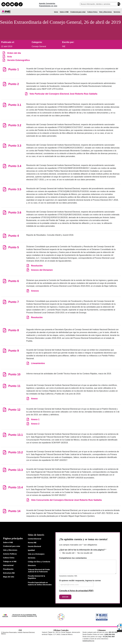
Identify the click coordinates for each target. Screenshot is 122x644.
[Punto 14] (4, 511)
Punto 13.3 (16, 470)
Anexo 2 (35, 424)
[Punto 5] (4, 247)
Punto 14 (14, 511)
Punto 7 (14, 302)
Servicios (117, 12)
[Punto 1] (4, 69)
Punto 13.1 (16, 435)
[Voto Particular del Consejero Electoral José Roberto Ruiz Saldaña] (26, 94)
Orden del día (14, 53)
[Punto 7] (4, 302)
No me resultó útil (85, 553)
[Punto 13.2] (4, 452)
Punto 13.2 (16, 452)
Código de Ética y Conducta (39, 562)
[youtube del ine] (12, 4)
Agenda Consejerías (47, 3)
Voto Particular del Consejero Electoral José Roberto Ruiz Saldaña (63, 94)
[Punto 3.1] (4, 105)
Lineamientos (38, 363)
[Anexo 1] (28, 419)
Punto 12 (14, 410)
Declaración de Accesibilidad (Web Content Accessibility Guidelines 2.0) (24, 616)
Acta (9, 57)
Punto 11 (14, 386)
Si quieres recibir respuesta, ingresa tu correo (80, 581)
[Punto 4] (4, 236)
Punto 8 (14, 330)
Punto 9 (14, 351)
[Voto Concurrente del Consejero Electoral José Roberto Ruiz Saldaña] (28, 500)
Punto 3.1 (15, 105)
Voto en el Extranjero (36, 554)
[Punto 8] (4, 330)
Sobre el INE (64, 12)
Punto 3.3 (15, 146)
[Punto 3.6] (4, 212)
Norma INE (32, 543)
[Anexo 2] (28, 424)
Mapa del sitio (9, 577)
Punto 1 (14, 69)
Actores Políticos (10, 554)
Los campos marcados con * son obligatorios (78, 545)
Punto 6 (14, 281)
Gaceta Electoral (34, 546)
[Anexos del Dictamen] (28, 270)
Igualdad (31, 550)
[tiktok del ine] (21, 4)
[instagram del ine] (16, 4)
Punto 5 (14, 247)
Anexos (35, 291)
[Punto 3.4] (4, 166)
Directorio (32, 565)
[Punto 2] (4, 84)
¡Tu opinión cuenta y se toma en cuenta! (83, 539)
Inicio (56, 12)
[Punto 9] (4, 351)
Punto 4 (14, 236)
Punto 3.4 (15, 166)
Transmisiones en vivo (48, 6)
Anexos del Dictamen (42, 270)
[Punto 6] (4, 281)
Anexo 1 (35, 419)
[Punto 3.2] (4, 125)
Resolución (37, 266)
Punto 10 (14, 374)
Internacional (8, 565)
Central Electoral (34, 539)
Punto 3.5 (15, 189)
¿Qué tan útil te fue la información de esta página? (83, 550)
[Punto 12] (4, 410)
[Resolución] (28, 266)
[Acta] (4, 57)
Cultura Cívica (92, 12)
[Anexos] (28, 291)
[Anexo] (28, 399)
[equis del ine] (8, 4)
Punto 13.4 (16, 487)
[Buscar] (119, 4)
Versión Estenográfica (18, 60)
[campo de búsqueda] (99, 4)
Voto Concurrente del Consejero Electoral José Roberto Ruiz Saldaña (66, 500)
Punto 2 (14, 84)
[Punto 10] (4, 374)
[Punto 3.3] (4, 146)
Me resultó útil (68, 553)
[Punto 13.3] (4, 470)
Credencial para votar (78, 12)
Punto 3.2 (15, 125)
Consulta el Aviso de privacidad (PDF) (76, 591)
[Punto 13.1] (4, 435)
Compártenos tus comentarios (73, 558)
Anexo (34, 399)
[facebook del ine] (3, 4)
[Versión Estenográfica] (4, 60)
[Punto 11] (4, 386)
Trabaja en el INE (10, 562)
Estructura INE (9, 573)
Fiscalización (8, 569)
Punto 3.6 (15, 212)
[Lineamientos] (28, 363)
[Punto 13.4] (4, 487)
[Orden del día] (4, 53)
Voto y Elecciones (105, 12)
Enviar (65, 597)
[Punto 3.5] (4, 189)
